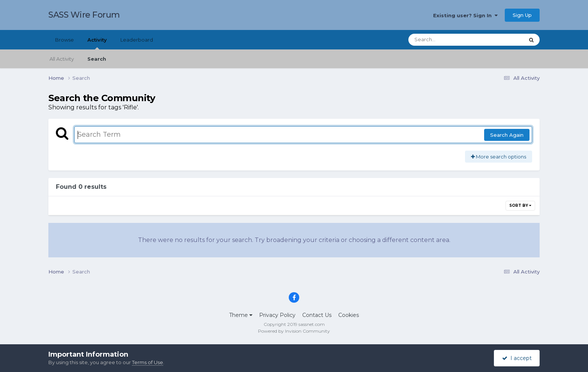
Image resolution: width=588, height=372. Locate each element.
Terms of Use (148, 362)
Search (97, 59)
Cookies (349, 315)
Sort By (520, 205)
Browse (64, 40)
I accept (517, 358)
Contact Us (317, 315)
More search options (499, 157)
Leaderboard (137, 40)
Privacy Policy (277, 315)
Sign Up (522, 15)
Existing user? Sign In (465, 15)
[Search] (445, 40)
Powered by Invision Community (294, 331)
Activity (97, 43)
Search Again (507, 135)
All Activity (62, 59)
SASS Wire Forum (84, 15)
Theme (241, 315)
